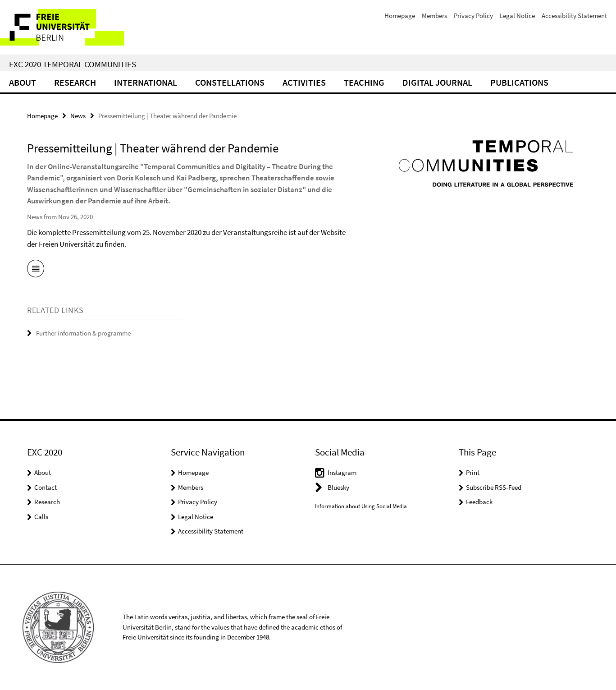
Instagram (342, 472)
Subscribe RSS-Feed (494, 487)
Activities (304, 82)
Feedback (479, 502)
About (23, 82)
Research (75, 82)
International (146, 82)
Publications (519, 82)
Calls (41, 517)
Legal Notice (517, 16)
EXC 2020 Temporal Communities (73, 64)
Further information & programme (83, 333)
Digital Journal (437, 82)
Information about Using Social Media (361, 506)
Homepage (400, 16)
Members (434, 16)
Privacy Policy (473, 16)
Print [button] (473, 472)
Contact (46, 487)
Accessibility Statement (574, 16)
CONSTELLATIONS (230, 82)
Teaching (364, 82)
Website (333, 232)
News (78, 116)
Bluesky (338, 487)
